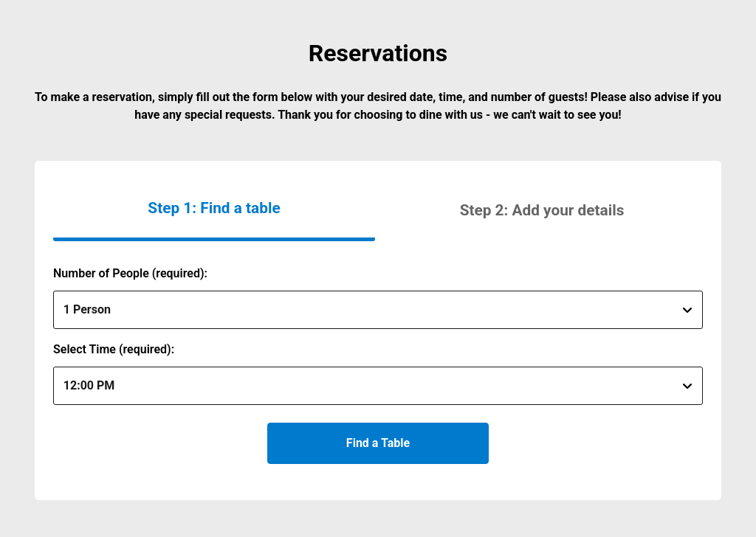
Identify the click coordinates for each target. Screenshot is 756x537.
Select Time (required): (114, 349)
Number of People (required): (130, 273)
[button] (542, 210)
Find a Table (378, 443)
